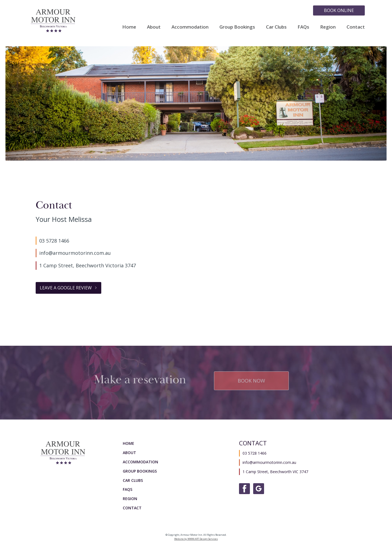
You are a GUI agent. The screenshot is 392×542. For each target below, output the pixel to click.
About (154, 27)
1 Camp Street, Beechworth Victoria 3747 (88, 265)
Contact (356, 27)
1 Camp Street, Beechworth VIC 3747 (275, 472)
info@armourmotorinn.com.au (75, 253)
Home (129, 27)
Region (328, 27)
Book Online (339, 10)
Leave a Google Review (66, 288)
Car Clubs (276, 27)
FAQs (303, 27)
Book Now (251, 380)
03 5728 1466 (54, 241)
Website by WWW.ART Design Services (196, 539)
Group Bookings (237, 27)
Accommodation (190, 27)
